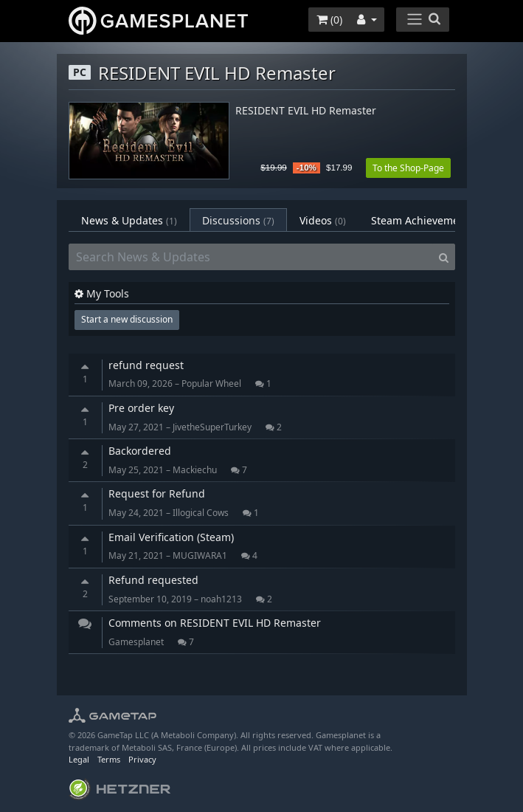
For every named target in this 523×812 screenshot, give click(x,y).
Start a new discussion (127, 319)
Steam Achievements (432, 220)
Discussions (238, 220)
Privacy (142, 759)
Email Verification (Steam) (171, 537)
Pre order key (141, 408)
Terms (109, 759)
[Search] (444, 257)
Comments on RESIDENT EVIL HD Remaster (215, 623)
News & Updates (129, 220)
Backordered (140, 451)
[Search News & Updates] (251, 257)
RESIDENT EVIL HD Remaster (306, 111)
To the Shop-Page (408, 168)
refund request (146, 365)
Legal (79, 759)
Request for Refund (157, 493)
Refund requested (153, 580)
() (329, 20)
